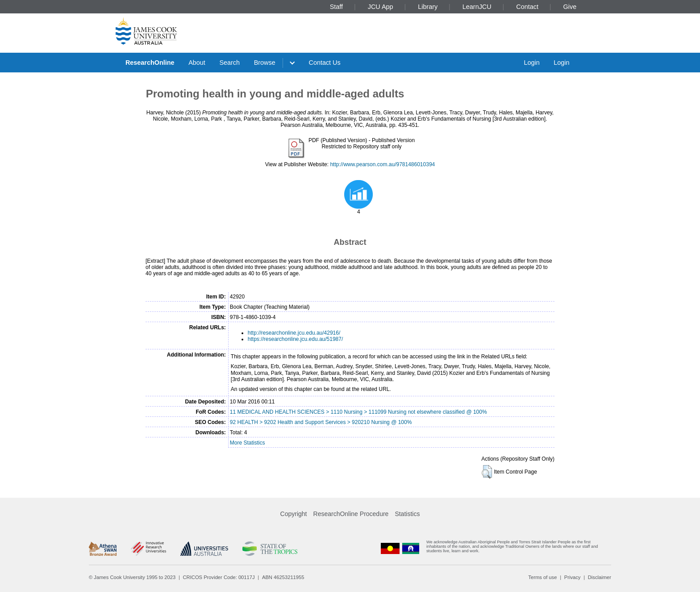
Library (428, 7)
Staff (336, 7)
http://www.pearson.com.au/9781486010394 (382, 164)
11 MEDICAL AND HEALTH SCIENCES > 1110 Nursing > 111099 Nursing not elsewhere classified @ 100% (358, 412)
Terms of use (542, 577)
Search (229, 63)
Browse (265, 63)
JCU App (381, 7)
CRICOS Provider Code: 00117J (219, 577)
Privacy (573, 577)
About (197, 63)
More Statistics (248, 443)
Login (531, 63)
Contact (527, 7)
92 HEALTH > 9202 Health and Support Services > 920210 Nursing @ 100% (321, 422)
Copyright (294, 514)
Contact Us (325, 63)
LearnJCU (477, 7)
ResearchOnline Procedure (351, 514)
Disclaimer (600, 577)
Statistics (407, 514)
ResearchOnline (150, 63)
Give (570, 7)
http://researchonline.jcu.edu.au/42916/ (294, 333)
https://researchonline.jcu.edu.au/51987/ (295, 339)
